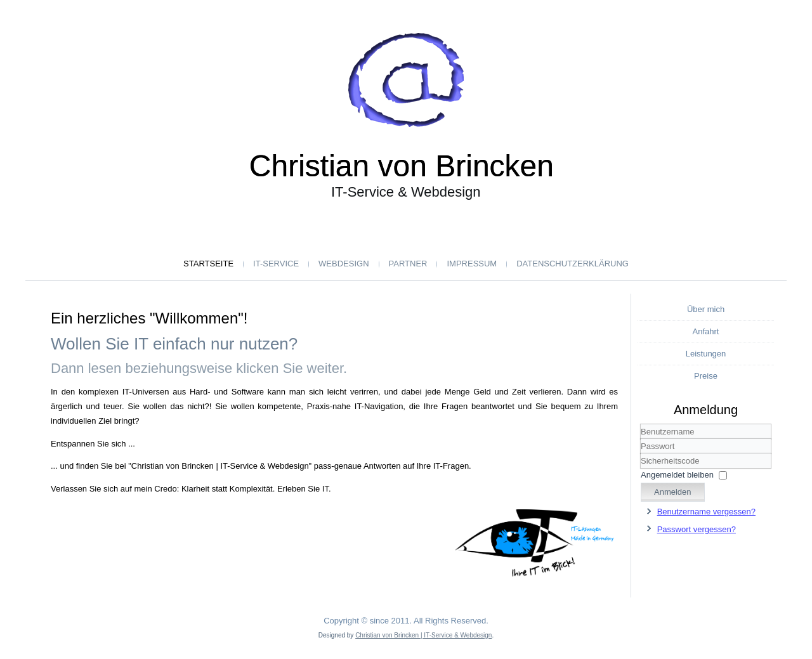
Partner (408, 264)
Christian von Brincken (402, 166)
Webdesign (344, 264)
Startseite (208, 264)
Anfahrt (706, 331)
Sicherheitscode (641, 454)
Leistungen (706, 354)
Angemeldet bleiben (677, 475)
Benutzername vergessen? (706, 512)
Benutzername (641, 439)
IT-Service (276, 264)
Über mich (706, 309)
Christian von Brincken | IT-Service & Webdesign (423, 635)
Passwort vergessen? (697, 529)
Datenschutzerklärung (573, 264)
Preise (706, 376)
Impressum (472, 264)
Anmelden (673, 492)
